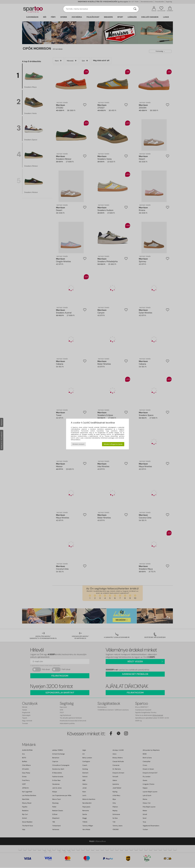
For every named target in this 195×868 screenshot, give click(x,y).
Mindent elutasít (78, 444)
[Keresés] (135, 9)
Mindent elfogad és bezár (113, 444)
